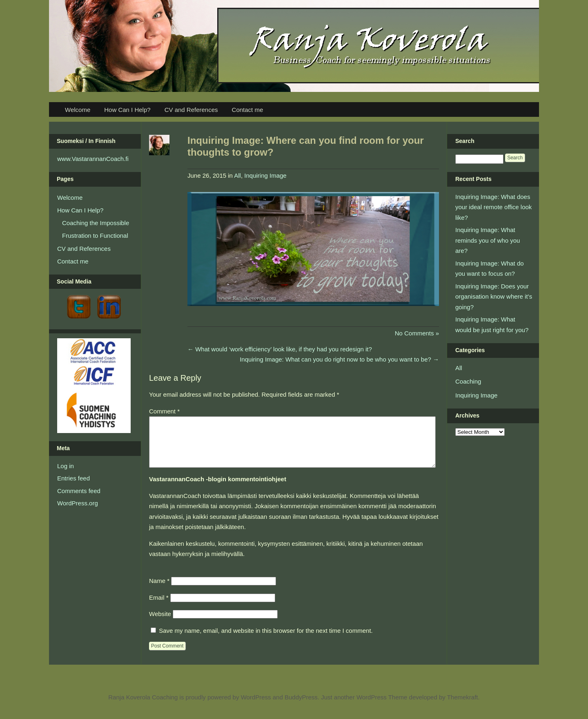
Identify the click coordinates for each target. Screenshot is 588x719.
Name (159, 591)
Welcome (78, 110)
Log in (66, 466)
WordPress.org (78, 503)
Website (160, 624)
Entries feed (73, 478)
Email (159, 607)
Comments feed (79, 491)
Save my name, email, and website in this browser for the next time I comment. (266, 640)
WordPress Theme (382, 707)
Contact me (248, 110)
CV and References (191, 110)
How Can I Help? (127, 110)
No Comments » (417, 333)
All (237, 175)
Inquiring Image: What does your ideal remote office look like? (493, 207)
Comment (164, 411)
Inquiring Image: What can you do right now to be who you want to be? (339, 359)
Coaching (468, 381)
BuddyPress (301, 707)
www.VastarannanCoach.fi (93, 159)
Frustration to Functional (95, 236)
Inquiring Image (265, 175)
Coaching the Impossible (96, 223)
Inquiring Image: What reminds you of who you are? (488, 240)
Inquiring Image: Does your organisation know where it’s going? (494, 297)
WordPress (256, 707)
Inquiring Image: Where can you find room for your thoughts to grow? (306, 146)
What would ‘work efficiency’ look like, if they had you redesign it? (280, 349)
